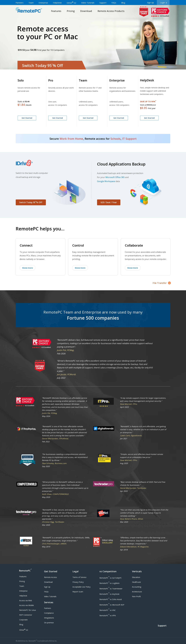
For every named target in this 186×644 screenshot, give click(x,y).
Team (22, 586)
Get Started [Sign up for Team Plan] (88, 118)
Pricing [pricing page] (71, 11)
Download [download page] (86, 11)
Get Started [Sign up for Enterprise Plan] (119, 118)
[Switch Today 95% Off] (52, 66)
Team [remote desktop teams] (31, 3)
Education (136, 577)
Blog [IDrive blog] (123, 3)
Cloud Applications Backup (121, 164)
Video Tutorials (50, 596)
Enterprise (23, 591)
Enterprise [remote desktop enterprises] (43, 3)
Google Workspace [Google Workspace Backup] (106, 181)
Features (23, 576)
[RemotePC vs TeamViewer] (111, 588)
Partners (48, 608)
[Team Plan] (85, 80)
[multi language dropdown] (138, 1)
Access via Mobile (27, 605)
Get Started (51, 571)
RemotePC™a (29, 11)
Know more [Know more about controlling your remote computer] (80, 268)
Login (162, 3)
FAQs (46, 592)
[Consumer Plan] (28, 80)
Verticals (137, 571)
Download (48, 582)
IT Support (129, 139)
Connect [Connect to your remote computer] (26, 245)
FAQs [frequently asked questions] (114, 3)
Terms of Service (79, 577)
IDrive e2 (24, 630)
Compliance (49, 613)
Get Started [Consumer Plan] (27, 118)
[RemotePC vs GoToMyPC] (111, 578)
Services (49, 602)
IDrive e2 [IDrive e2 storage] (71, 3)
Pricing (22, 581)
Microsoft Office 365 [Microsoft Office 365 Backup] (115, 177)
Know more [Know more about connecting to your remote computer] (28, 268)
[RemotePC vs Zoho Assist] (111, 599)
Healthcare (136, 582)
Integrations (49, 618)
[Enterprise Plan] (120, 80)
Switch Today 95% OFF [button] (31, 202)
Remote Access (50, 577)
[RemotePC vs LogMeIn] (109, 583)
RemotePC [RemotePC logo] (25, 570)
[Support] (162, 629)
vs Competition (108, 571)
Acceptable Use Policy (81, 587)
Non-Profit (136, 596)
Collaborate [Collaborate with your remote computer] (134, 245)
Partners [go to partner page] (20, 3)
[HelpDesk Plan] (150, 80)
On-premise (49, 623)
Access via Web (26, 600)
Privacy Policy (78, 582)
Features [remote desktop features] (56, 11)
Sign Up (151, 3)
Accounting (137, 587)
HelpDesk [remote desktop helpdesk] (57, 3)
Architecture (137, 592)
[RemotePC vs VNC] (108, 610)
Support (162, 626)
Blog (21, 624)
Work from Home (71, 139)
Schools (116, 139)
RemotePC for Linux (28, 610)
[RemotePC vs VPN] (108, 615)
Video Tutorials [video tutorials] (88, 3)
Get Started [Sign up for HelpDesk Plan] (149, 118)
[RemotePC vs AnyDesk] (109, 594)
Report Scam (78, 592)
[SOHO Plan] (55, 80)
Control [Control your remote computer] (78, 245)
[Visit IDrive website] (53, 163)
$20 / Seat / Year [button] (109, 202)
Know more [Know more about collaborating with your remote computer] (133, 268)
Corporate (23, 620)
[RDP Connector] (26, 615)
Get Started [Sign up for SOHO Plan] (58, 118)
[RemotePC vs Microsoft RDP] (112, 605)
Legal (76, 571)
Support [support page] (103, 3)
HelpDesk (23, 596)
